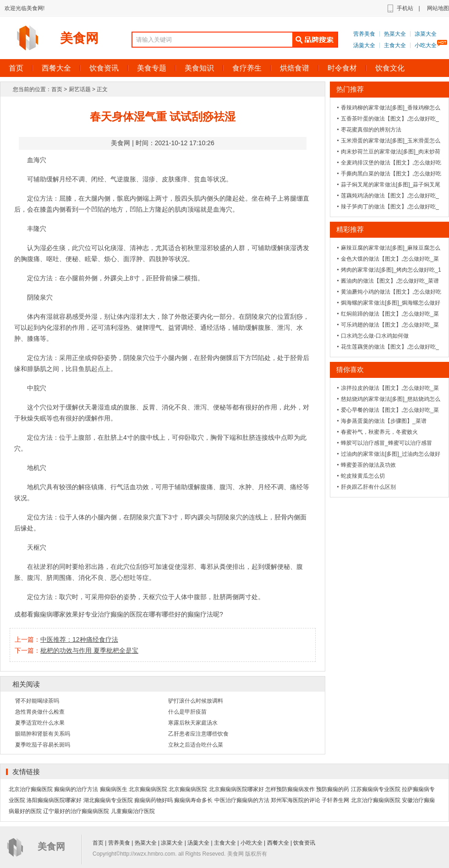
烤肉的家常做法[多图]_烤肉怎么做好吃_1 (391, 270)
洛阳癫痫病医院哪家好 (54, 800)
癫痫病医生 (114, 789)
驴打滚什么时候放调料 (196, 701)
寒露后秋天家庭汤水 (193, 723)
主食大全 (395, 45)
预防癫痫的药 (333, 789)
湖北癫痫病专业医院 (108, 800)
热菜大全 (395, 34)
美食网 (79, 38)
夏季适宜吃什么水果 (40, 723)
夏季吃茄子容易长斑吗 (43, 745)
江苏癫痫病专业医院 (376, 789)
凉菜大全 (426, 34)
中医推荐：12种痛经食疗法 (79, 639)
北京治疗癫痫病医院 (376, 800)
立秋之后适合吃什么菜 (196, 745)
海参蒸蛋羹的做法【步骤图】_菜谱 (384, 421)
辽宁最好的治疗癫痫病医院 (76, 811)
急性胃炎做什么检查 (40, 712)
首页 (57, 89)
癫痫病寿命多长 (193, 800)
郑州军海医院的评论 (296, 800)
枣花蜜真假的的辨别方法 (371, 130)
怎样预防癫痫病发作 (290, 789)
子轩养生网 (335, 800)
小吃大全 (426, 45)
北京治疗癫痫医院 (31, 789)
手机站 (405, 8)
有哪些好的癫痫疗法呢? (189, 614)
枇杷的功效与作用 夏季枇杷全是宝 (89, 650)
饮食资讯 (104, 68)
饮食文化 (390, 68)
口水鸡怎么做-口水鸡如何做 (375, 336)
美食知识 (199, 68)
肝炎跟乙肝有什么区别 (368, 487)
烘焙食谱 (295, 68)
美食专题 (152, 68)
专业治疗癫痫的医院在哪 (120, 614)
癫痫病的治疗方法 (76, 789)
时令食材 (342, 68)
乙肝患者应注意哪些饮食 (198, 734)
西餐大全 (56, 68)
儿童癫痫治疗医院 (133, 811)
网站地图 (438, 8)
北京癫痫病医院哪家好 (236, 789)
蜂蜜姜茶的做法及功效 (368, 465)
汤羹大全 (364, 45)
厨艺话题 (80, 89)
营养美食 (364, 34)
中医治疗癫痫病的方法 (242, 800)
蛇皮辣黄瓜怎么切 (363, 476)
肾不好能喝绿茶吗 (37, 701)
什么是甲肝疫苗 (187, 712)
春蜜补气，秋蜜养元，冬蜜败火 (379, 432)
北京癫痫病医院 (148, 789)
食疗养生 (247, 68)
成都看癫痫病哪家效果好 (49, 614)
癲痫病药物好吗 (153, 800)
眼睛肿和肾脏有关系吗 (43, 734)
